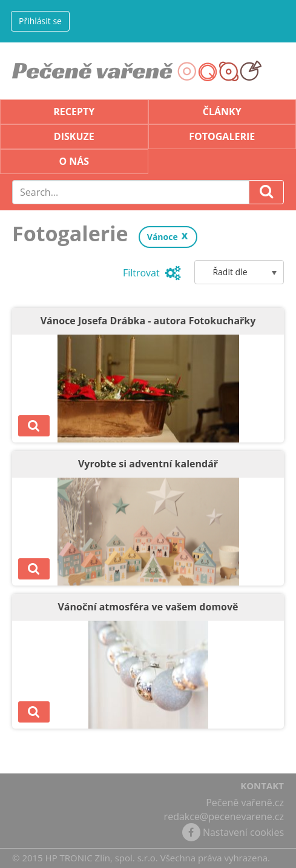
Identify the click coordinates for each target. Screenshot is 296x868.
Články (222, 112)
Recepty (74, 112)
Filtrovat (152, 273)
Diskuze (74, 136)
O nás (74, 161)
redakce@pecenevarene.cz (224, 816)
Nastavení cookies (243, 832)
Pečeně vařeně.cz (245, 803)
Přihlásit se (40, 21)
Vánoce (163, 237)
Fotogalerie (222, 136)
